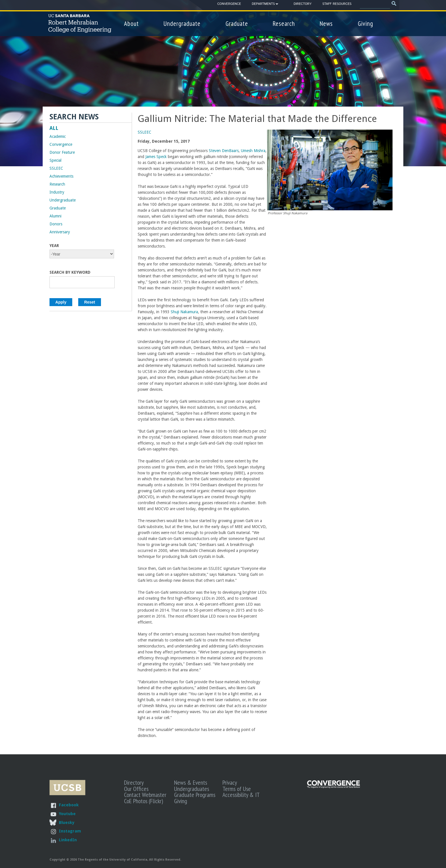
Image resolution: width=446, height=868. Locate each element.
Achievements (61, 176)
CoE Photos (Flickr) (143, 801)
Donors (56, 224)
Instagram (70, 831)
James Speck (156, 157)
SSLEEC (144, 132)
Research (284, 23)
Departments (263, 5)
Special (55, 160)
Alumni (55, 216)
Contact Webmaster (145, 795)
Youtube (67, 814)
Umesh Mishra (253, 151)
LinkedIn (68, 840)
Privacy (230, 782)
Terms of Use (237, 789)
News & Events (191, 782)
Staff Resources (337, 4)
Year (54, 246)
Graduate (237, 23)
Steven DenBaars (223, 151)
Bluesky (67, 822)
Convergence (229, 4)
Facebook (69, 805)
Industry (57, 192)
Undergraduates (192, 789)
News (326, 23)
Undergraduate (182, 23)
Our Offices (136, 789)
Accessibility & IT (241, 795)
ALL (54, 128)
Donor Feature (62, 152)
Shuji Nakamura (184, 312)
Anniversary (60, 232)
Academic (58, 136)
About (131, 23)
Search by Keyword (70, 272)
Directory (303, 4)
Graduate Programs (195, 795)
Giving (366, 23)
